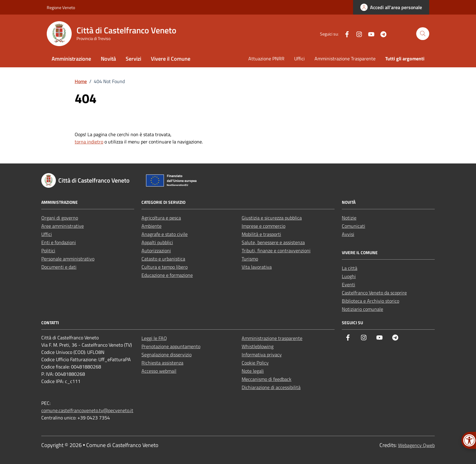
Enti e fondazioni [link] (59, 242)
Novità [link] (108, 59)
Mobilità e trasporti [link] (261, 234)
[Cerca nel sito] (423, 34)
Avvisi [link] (348, 234)
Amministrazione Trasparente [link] (345, 59)
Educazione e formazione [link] (167, 275)
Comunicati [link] (354, 226)
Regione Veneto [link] (61, 7)
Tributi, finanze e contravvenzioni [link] (276, 250)
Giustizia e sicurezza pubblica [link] (272, 218)
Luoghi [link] (349, 276)
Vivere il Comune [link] (171, 59)
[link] (391, 7)
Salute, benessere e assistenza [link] (273, 242)
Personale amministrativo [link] (68, 259)
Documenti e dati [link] (59, 267)
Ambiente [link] (151, 226)
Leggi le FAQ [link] (154, 338)
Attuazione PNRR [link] (266, 59)
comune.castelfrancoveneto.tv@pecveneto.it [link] (87, 410)
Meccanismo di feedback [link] (267, 379)
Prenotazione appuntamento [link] (171, 346)
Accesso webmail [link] (159, 371)
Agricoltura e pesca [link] (161, 218)
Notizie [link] (349, 218)
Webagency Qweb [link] (416, 445)
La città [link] (350, 268)
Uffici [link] (299, 59)
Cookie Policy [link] (255, 363)
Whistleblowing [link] (258, 346)
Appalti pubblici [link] (157, 242)
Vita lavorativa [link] (257, 267)
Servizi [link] (133, 59)
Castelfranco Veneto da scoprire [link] (374, 293)
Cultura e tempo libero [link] (165, 267)
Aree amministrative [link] (63, 226)
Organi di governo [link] (60, 218)
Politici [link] (48, 250)
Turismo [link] (250, 259)
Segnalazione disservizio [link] (167, 355)
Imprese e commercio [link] (263, 226)
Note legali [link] (253, 371)
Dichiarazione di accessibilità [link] (271, 387)
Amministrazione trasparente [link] (272, 338)
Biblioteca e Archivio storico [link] (371, 301)
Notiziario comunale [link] (362, 309)
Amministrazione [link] (71, 59)
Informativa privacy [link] (262, 355)
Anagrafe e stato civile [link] (165, 234)
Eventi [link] (348, 284)
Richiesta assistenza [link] (162, 363)
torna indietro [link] (89, 142)
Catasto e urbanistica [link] (163, 259)
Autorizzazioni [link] (156, 250)
